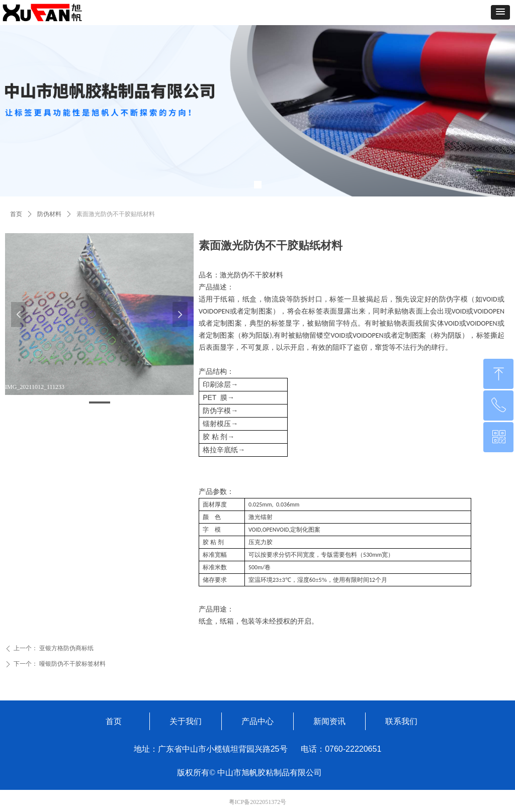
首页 (16, 214)
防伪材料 (49, 214)
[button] (500, 12)
